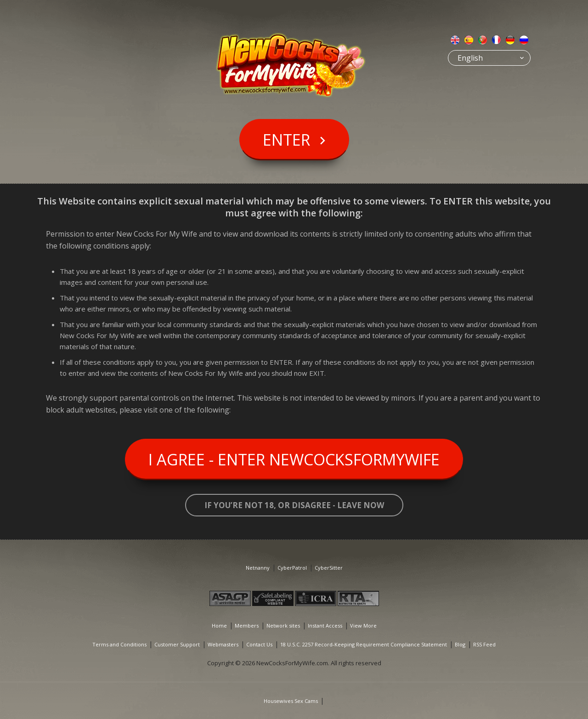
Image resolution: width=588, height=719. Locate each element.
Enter (286, 140)
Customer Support (177, 644)
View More (363, 626)
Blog (460, 644)
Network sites (283, 626)
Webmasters (223, 644)
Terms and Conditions (119, 644)
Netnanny (258, 568)
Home (219, 626)
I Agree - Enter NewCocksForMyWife (294, 459)
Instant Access (325, 626)
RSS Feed (484, 644)
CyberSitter (329, 568)
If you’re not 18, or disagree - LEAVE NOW (294, 505)
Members (247, 626)
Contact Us (259, 644)
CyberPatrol (292, 568)
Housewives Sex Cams (291, 701)
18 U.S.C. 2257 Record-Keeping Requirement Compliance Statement (364, 644)
